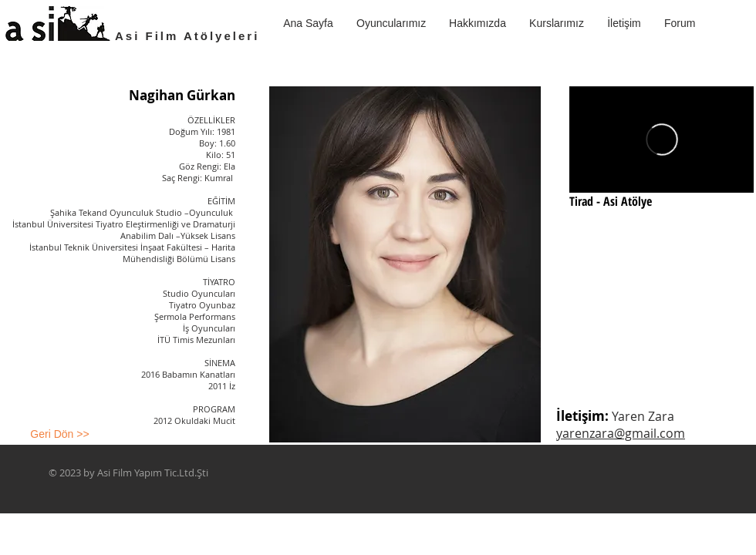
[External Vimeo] (661, 140)
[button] (557, 23)
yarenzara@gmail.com (621, 433)
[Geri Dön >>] (60, 435)
